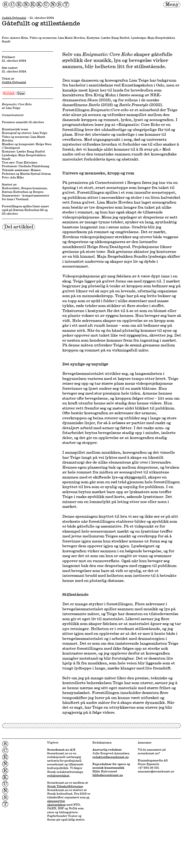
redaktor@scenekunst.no (111, 757)
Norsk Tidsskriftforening (65, 786)
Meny (172, 4)
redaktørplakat (58, 775)
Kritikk (9, 93)
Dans (21, 93)
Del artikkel (19, 227)
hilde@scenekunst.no (108, 775)
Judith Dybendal (14, 18)
